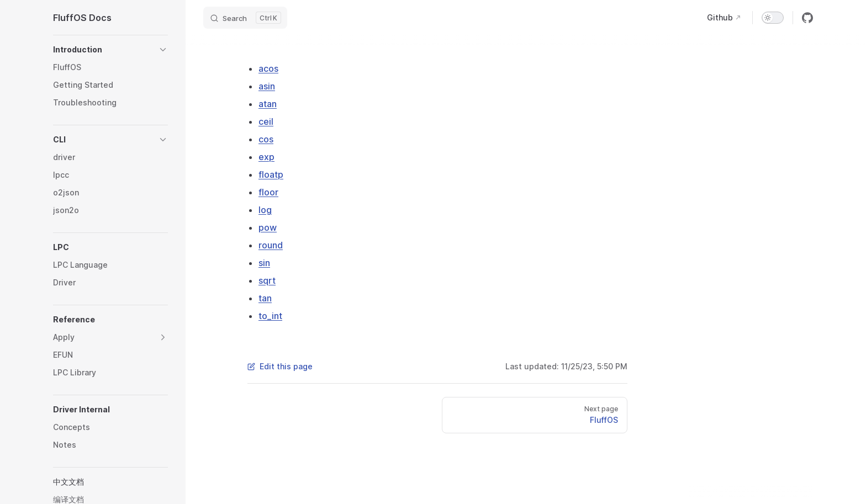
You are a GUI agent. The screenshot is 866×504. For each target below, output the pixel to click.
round (271, 245)
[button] (110, 50)
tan (265, 298)
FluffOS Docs (82, 18)
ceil (266, 121)
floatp (271, 174)
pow (268, 227)
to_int (270, 316)
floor (268, 192)
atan (268, 104)
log (265, 210)
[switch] (773, 18)
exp (266, 157)
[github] (807, 18)
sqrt (267, 280)
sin (264, 263)
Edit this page (280, 366)
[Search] (245, 18)
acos (268, 68)
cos (266, 139)
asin (267, 86)
